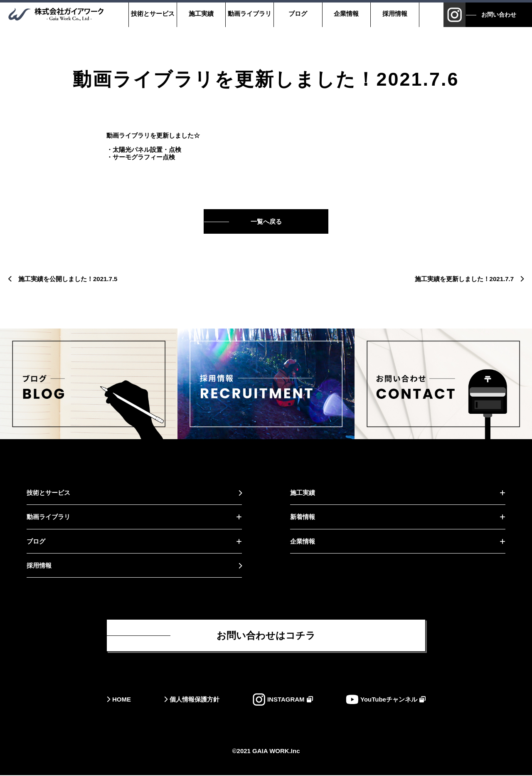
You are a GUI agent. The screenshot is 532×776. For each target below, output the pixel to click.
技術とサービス (152, 14)
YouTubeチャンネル (389, 700)
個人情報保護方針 (195, 700)
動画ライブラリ (249, 14)
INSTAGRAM (286, 700)
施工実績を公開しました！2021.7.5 (68, 279)
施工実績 (201, 14)
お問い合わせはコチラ (266, 636)
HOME (122, 700)
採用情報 (394, 14)
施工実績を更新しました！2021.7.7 (464, 279)
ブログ (298, 14)
